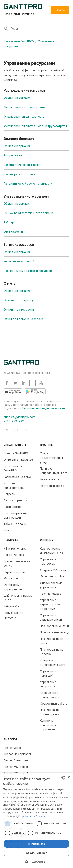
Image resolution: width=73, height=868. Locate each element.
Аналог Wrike (12, 748)
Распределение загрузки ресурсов (28, 271)
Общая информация (17, 98)
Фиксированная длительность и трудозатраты (35, 126)
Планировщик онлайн (54, 626)
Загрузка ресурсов (19, 245)
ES (25, 430)
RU (16, 430)
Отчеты (10, 284)
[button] (36, 862)
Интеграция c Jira (52, 576)
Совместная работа (54, 703)
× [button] (69, 777)
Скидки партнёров (16, 500)
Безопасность (50, 479)
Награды (10, 494)
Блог (7, 530)
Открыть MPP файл (53, 570)
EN (6, 430)
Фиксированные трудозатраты (24, 107)
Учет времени (13, 232)
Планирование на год (55, 632)
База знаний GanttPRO (19, 41)
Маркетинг (11, 578)
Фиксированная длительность (24, 116)
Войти (60, 10)
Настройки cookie (52, 486)
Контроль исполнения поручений (48, 725)
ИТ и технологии (15, 548)
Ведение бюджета (19, 139)
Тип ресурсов (13, 155)
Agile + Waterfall (14, 555)
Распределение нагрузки (24, 91)
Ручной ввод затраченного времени (28, 213)
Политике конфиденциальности (44, 408)
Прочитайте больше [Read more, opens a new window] (33, 816)
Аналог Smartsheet (16, 760)
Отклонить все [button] (36, 853)
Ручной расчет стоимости (22, 174)
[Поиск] (37, 29)
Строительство (14, 572)
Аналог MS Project (16, 767)
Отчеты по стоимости (19, 310)
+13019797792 (14, 421)
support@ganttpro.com (20, 417)
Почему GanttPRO (16, 453)
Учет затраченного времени (26, 197)
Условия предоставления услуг (51, 458)
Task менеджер (51, 594)
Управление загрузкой (19, 261)
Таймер (9, 222)
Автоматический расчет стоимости (28, 184)
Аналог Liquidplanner (17, 754)
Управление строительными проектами (51, 604)
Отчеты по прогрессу (19, 300)
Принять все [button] (36, 844)
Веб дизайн (11, 606)
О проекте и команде (18, 460)
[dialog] (36, 820)
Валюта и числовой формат (22, 165)
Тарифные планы (15, 524)
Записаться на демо (17, 477)
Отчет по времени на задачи (23, 319)
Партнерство (13, 507)
